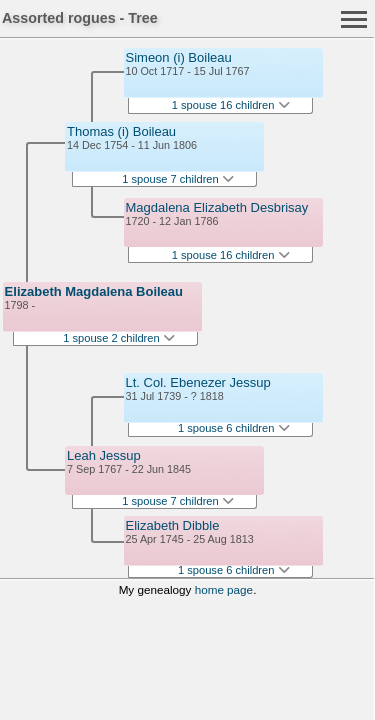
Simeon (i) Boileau (179, 57)
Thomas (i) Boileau (121, 131)
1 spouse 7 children (178, 179)
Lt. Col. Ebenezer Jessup (198, 382)
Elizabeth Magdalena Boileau (94, 291)
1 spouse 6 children (234, 428)
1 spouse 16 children (231, 105)
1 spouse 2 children (119, 338)
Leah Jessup (104, 455)
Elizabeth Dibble (173, 525)
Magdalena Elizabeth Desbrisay (217, 207)
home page (224, 589)
